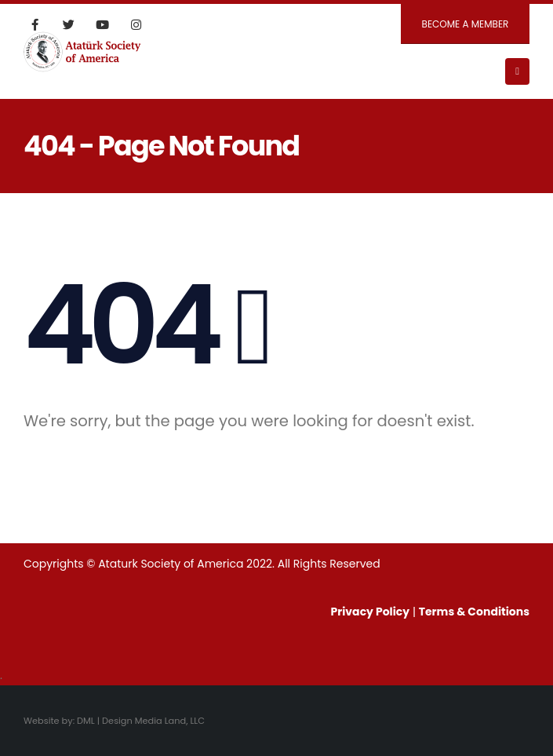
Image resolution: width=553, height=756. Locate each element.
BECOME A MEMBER (466, 24)
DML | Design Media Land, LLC (141, 721)
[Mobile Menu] (517, 71)
